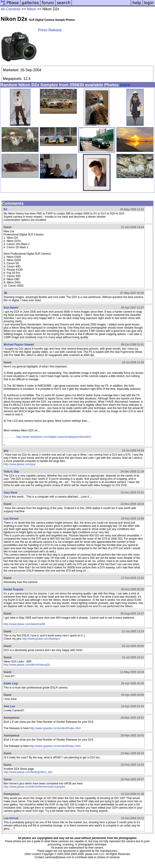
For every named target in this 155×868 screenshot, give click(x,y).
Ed (5, 209)
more (125, 85)
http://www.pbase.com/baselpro (41, 639)
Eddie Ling (11, 683)
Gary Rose (10, 493)
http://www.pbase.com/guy (20, 464)
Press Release (50, 30)
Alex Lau (9, 706)
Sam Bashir (11, 308)
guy (6, 451)
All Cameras (11, 9)
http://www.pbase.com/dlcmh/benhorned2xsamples (35, 787)
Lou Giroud (11, 519)
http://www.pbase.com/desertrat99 (24, 624)
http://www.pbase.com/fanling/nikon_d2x (28, 772)
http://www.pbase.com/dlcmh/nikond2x (27, 665)
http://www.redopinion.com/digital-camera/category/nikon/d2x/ (54, 437)
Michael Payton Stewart (19, 345)
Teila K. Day (11, 472)
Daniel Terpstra (13, 589)
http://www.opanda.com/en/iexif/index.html (55, 728)
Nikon (32, 9)
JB (5, 293)
